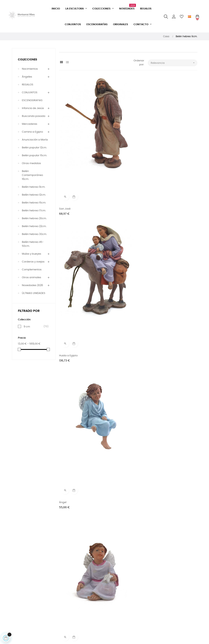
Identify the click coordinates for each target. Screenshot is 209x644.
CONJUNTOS (30, 93)
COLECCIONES (28, 60)
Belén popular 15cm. (34, 156)
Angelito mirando (117, 212)
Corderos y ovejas (33, 262)
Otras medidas (31, 163)
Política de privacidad (73, 611)
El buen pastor (68, 436)
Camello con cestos (72, 361)
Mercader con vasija (119, 511)
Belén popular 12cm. (34, 148)
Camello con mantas (119, 361)
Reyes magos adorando (74, 286)
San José (65, 137)
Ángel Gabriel (162, 212)
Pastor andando (117, 436)
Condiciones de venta (73, 593)
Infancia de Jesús (33, 108)
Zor (155, 436)
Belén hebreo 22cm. (34, 226)
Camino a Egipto (32, 132)
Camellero (113, 286)
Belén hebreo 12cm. (34, 195)
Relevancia (174, 63)
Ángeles (27, 77)
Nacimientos (30, 69)
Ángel (157, 137)
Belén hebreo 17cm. (34, 211)
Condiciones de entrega (69, 602)
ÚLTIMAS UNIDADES (34, 293)
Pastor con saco (164, 511)
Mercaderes (30, 124)
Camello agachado (166, 361)
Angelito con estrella (72, 212)
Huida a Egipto (115, 137)
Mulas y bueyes (32, 254)
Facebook (97, 582)
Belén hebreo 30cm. (34, 234)
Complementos (32, 270)
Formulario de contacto (68, 583)
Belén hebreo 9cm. (34, 187)
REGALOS (28, 85)
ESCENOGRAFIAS (32, 100)
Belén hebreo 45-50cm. (33, 244)
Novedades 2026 (32, 285)
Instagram (97, 589)
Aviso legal (66, 618)
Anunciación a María (35, 140)
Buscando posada (34, 116)
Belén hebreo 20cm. (34, 219)
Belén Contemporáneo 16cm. (32, 175)
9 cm (34, 327)
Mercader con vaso (71, 511)
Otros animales (32, 278)
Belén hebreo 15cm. (34, 203)
